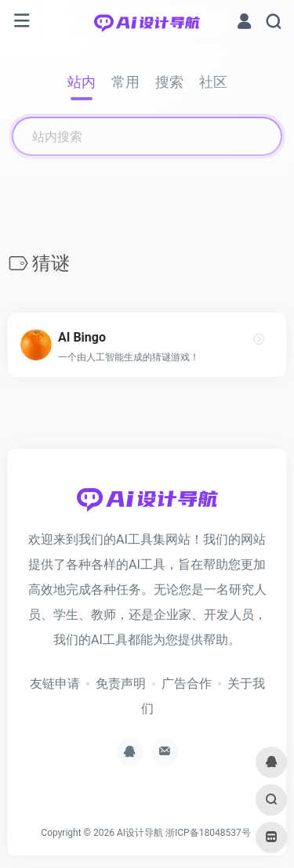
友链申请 (55, 684)
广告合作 (187, 684)
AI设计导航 (140, 833)
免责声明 (121, 684)
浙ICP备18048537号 (208, 833)
